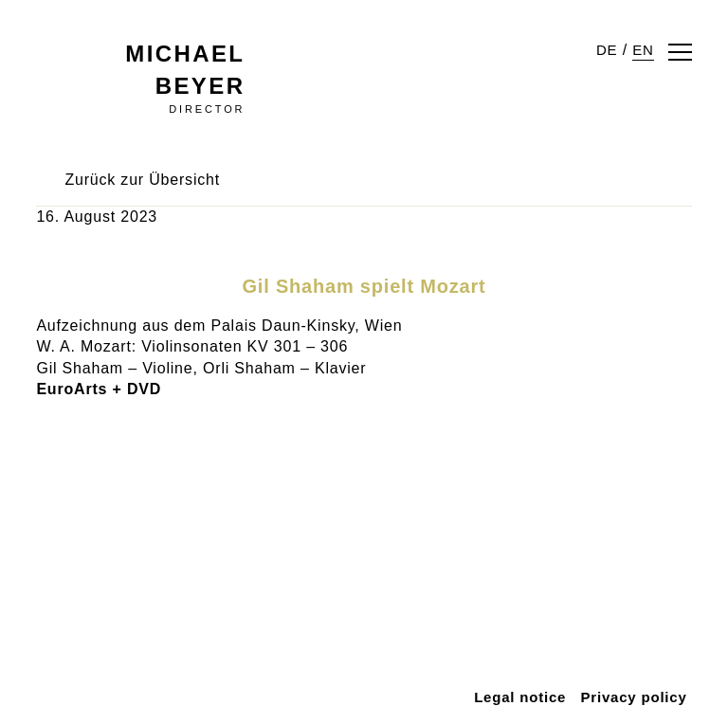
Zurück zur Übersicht (144, 147)
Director (209, 78)
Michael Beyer (142, 54)
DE (610, 50)
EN (645, 50)
